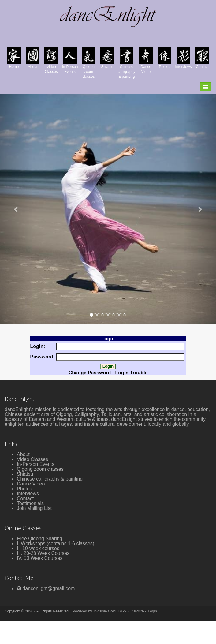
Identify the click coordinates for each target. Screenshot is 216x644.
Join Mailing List (34, 508)
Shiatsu (25, 474)
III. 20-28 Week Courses (43, 553)
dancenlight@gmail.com (48, 588)
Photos (24, 489)
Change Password (90, 373)
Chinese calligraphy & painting (50, 479)
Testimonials (30, 503)
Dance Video (31, 484)
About (23, 454)
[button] (16, 209)
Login (152, 611)
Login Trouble (132, 373)
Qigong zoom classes (40, 469)
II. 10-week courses (38, 548)
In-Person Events (36, 464)
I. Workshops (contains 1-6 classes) (56, 543)
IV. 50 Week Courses (40, 558)
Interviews (28, 494)
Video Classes (32, 459)
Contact (25, 498)
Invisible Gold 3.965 (110, 611)
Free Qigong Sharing (40, 539)
